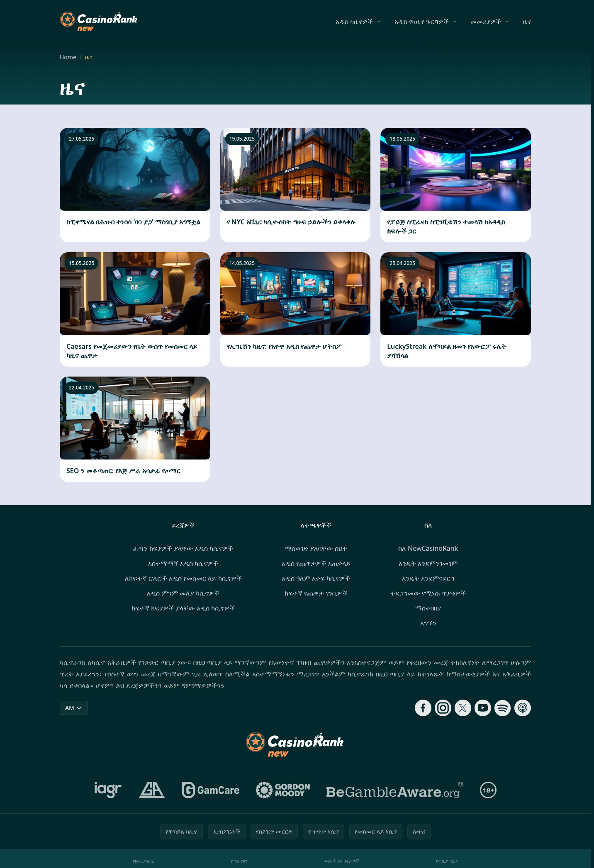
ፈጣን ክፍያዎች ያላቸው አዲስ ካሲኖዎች (183, 548)
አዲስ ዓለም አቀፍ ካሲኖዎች (316, 578)
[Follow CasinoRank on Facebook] (423, 708)
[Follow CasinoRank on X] (463, 708)
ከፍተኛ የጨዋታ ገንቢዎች (316, 593)
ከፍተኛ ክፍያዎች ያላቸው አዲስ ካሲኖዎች (183, 608)
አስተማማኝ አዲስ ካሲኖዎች (183, 563)
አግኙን (428, 623)
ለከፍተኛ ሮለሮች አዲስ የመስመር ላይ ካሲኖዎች (183, 578)
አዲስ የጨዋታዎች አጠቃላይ (316, 563)
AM (74, 708)
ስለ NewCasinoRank (428, 548)
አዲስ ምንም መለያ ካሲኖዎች (183, 593)
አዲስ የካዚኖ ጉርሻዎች (422, 22)
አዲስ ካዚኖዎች (354, 22)
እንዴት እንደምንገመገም (428, 563)
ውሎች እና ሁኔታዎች (342, 861)
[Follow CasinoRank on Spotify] (503, 708)
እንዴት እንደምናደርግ (428, 578)
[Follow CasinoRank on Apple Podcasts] (523, 708)
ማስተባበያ (428, 608)
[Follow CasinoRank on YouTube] (483, 708)
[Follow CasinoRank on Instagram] (443, 708)
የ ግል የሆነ (239, 861)
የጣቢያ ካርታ (447, 861)
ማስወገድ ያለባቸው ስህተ (316, 548)
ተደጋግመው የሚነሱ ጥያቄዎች (428, 593)
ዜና (527, 22)
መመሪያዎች (486, 22)
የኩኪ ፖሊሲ (144, 861)
